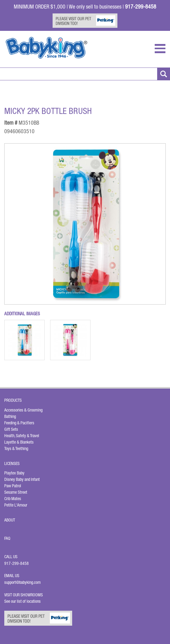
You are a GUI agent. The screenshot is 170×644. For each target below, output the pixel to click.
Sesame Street (16, 492)
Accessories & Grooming (23, 410)
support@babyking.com (22, 582)
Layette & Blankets (19, 442)
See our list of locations (22, 601)
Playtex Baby (14, 473)
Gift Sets (11, 429)
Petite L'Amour (16, 505)
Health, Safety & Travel (22, 436)
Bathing (10, 416)
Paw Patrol (13, 486)
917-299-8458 (17, 563)
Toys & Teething (16, 448)
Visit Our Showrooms (24, 595)
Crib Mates (13, 499)
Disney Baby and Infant (22, 479)
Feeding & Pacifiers (19, 423)
